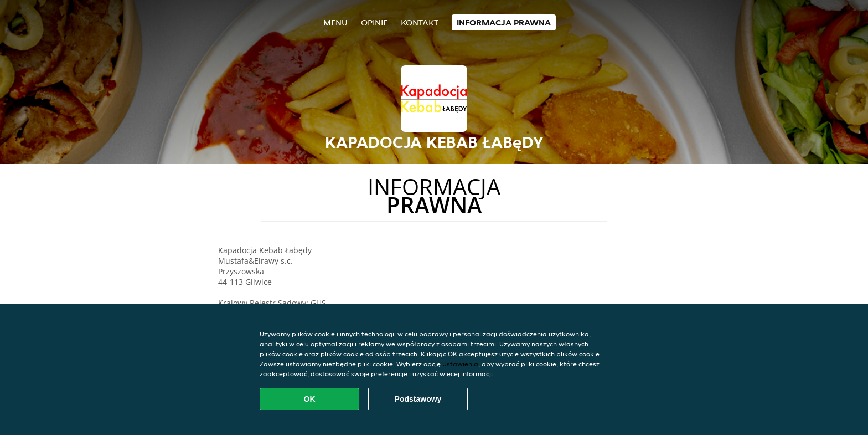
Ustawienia (460, 364)
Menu (335, 22)
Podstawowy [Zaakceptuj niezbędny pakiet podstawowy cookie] (418, 399)
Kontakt (420, 22)
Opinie (374, 22)
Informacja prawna (504, 22)
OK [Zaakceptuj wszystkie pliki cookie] (310, 399)
